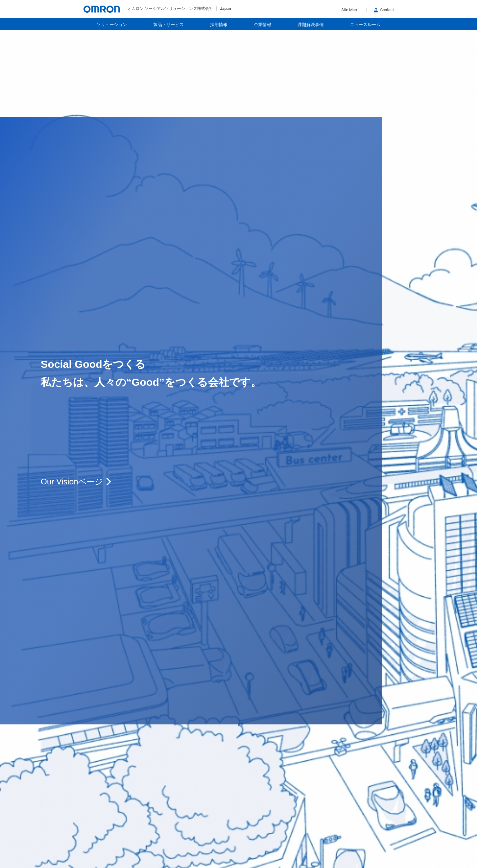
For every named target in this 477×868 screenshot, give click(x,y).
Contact (384, 10)
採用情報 (219, 24)
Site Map (349, 10)
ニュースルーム (365, 24)
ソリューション (112, 24)
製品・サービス (169, 24)
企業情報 (263, 24)
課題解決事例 (311, 24)
